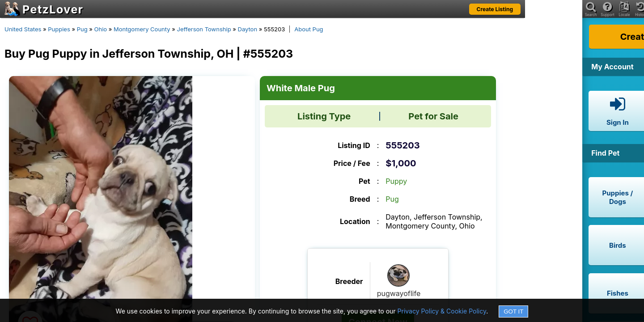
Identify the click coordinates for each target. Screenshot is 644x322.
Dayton (248, 29)
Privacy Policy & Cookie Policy (442, 311)
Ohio (101, 29)
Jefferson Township (204, 29)
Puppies (59, 29)
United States (23, 29)
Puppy (396, 181)
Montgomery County (142, 29)
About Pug (309, 29)
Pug (82, 29)
